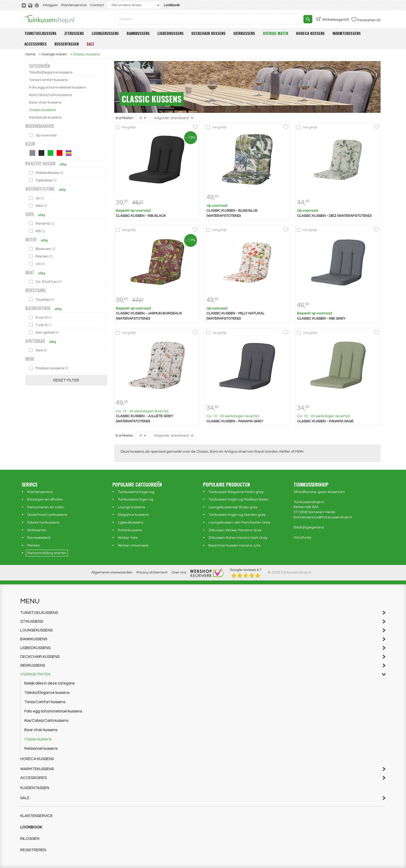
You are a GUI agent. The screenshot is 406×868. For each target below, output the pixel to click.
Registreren (33, 850)
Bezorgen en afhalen (45, 499)
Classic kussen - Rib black (141, 216)
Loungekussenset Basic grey (233, 507)
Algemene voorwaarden (112, 572)
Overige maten (275, 33)
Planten (41, 256)
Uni (37, 264)
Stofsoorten (37, 530)
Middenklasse (46, 173)
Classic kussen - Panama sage (325, 421)
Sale (90, 44)
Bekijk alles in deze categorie (50, 683)
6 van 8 (41, 317)
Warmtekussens (347, 33)
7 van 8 (41, 325)
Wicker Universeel (133, 546)
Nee (38, 206)
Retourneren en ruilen (46, 507)
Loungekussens (105, 33)
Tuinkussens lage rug (136, 499)
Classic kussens (42, 110)
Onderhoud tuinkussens (47, 515)
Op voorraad (43, 135)
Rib (37, 231)
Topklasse (43, 180)
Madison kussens (49, 368)
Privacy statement (152, 572)
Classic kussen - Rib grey (321, 319)
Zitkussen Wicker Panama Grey (235, 530)
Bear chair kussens (45, 102)
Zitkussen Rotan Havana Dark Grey (238, 538)
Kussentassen (67, 44)
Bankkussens (138, 33)
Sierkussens (244, 33)
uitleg (63, 164)
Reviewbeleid (39, 538)
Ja (37, 198)
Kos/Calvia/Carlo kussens (50, 95)
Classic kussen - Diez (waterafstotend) (334, 216)
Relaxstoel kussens (45, 117)
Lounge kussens (131, 507)
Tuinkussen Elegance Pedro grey (236, 492)
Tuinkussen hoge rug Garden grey (237, 515)
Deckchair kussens (208, 33)
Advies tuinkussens (43, 523)
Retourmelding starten (47, 553)
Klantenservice (74, 5)
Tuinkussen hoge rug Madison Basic (238, 499)
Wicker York (128, 538)
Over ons (179, 572)
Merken (34, 546)
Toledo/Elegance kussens (51, 72)
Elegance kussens (133, 515)
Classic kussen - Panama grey (235, 421)
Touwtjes (42, 300)
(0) (332, 19)
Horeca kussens (310, 33)
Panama (42, 223)
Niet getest (44, 332)
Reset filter (66, 380)
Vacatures (302, 538)
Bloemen (42, 249)
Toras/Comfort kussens (48, 80)
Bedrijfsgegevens (309, 527)
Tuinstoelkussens (40, 33)
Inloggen (50, 5)
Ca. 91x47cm (46, 282)
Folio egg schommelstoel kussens (57, 87)
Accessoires (35, 44)
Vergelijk (129, 127)
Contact (97, 5)
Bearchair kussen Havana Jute (234, 546)
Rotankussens (130, 530)
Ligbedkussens (171, 33)
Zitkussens (74, 33)
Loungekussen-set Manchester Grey (239, 523)
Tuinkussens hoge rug (136, 492)
